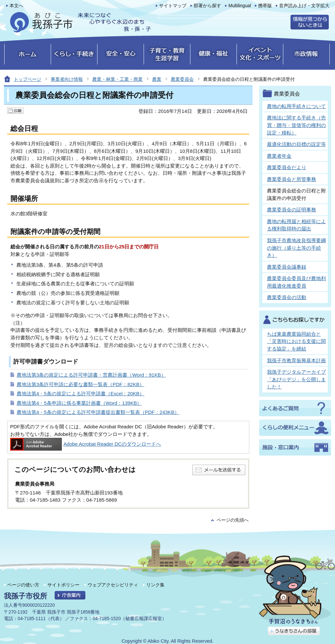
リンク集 (155, 585)
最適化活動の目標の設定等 (296, 144)
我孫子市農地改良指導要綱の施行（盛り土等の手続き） (296, 248)
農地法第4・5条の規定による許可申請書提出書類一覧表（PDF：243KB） (98, 412)
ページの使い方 (23, 585)
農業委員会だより (287, 167)
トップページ (27, 79)
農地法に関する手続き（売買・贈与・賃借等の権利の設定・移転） (296, 125)
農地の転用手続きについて (296, 106)
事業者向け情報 (67, 79)
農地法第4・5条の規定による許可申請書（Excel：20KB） (80, 394)
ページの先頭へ (233, 520)
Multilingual (240, 6)
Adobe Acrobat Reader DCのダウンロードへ (86, 444)
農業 (157, 79)
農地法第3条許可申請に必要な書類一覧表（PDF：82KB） (80, 384)
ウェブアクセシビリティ (113, 585)
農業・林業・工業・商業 (117, 79)
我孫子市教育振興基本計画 (296, 360)
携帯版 (265, 6)
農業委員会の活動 (287, 297)
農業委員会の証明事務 (291, 210)
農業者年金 (279, 156)
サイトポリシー (63, 585)
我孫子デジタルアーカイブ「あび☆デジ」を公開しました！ (296, 379)
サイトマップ (173, 6)
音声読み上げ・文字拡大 (304, 6)
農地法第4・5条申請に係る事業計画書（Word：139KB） (79, 403)
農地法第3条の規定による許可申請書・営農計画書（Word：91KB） (91, 375)
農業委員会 (182, 79)
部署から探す (207, 6)
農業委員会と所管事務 (291, 179)
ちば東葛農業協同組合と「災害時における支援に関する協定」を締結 (296, 341)
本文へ (16, 6)
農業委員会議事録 (287, 267)
